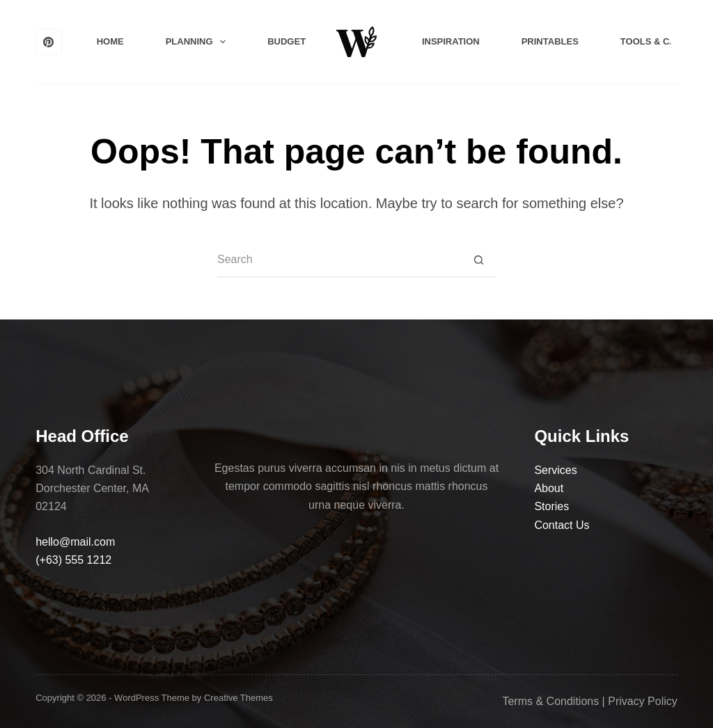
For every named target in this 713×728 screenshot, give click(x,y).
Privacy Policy (643, 701)
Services (555, 470)
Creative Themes (238, 698)
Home (110, 41)
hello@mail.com (75, 542)
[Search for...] (339, 260)
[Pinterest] (49, 42)
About (549, 488)
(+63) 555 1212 (73, 560)
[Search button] (478, 260)
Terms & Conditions (550, 701)
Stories (551, 506)
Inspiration (451, 41)
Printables (550, 41)
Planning (198, 42)
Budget (287, 41)
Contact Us (562, 525)
